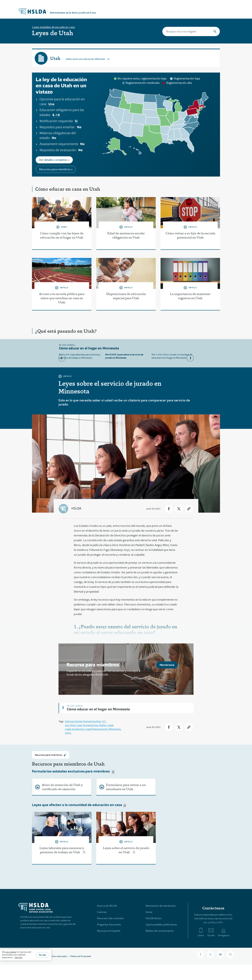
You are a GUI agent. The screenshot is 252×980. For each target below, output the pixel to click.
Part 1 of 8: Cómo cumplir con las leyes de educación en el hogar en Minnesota (172, 356)
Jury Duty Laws (74, 725)
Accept (43, 955)
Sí (76, 121)
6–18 (56, 115)
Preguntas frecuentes (109, 924)
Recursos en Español (109, 931)
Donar (149, 912)
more (68, 733)
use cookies (11, 952)
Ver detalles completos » (54, 160)
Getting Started (74, 721)
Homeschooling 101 (94, 721)
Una (52, 104)
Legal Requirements (97, 729)
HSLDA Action (154, 918)
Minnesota (115, 729)
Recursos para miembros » (56, 169)
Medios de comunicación (160, 931)
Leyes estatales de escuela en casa (53, 27)
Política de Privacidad (81, 956)
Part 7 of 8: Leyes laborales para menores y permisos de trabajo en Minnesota (80, 356)
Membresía (167, 665)
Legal (110, 725)
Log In (169, 672)
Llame (201, 932)
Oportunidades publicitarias (161, 924)
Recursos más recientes (110, 918)
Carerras (102, 912)
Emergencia (224, 932)
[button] (169, 509)
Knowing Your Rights (95, 725)
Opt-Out (18, 957)
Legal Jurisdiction (75, 729)
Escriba (211, 932)
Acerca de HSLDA (107, 906)
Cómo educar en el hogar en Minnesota (98, 709)
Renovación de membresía (160, 906)
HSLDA (76, 508)
